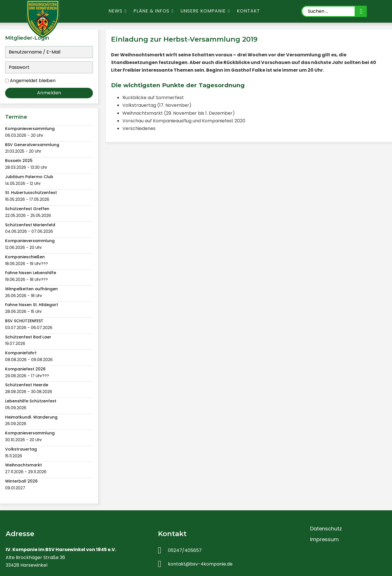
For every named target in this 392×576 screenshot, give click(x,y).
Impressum (324, 539)
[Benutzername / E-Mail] (49, 52)
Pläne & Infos (151, 11)
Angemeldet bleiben (33, 81)
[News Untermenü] (126, 11)
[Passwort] (49, 67)
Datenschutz (326, 529)
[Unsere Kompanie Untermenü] (229, 11)
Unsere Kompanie (203, 11)
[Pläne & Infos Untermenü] (173, 11)
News (115, 11)
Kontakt (248, 11)
